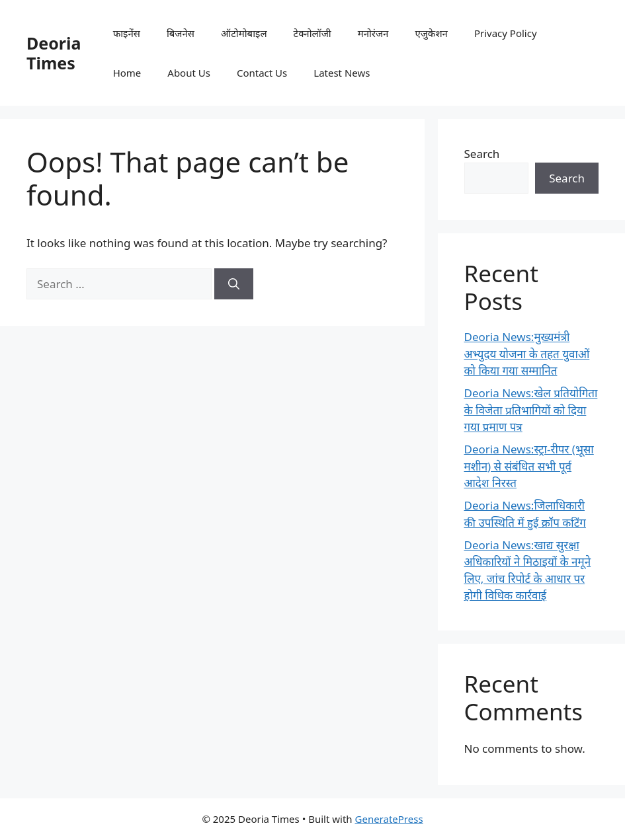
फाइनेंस (127, 33)
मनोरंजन (373, 33)
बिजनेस (181, 33)
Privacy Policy (506, 33)
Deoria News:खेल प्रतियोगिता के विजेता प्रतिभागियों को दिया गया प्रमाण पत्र (531, 410)
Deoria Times (54, 53)
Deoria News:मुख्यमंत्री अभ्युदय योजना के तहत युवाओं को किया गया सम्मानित (527, 354)
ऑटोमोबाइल (244, 33)
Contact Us (262, 73)
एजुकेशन (431, 33)
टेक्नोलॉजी (312, 33)
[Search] (234, 284)
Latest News (342, 73)
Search (482, 154)
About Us (189, 73)
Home (127, 73)
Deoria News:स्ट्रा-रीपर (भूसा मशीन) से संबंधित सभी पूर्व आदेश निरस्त (529, 466)
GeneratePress (389, 819)
